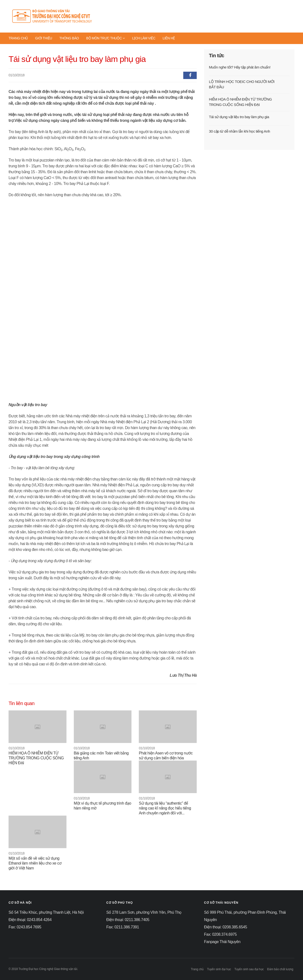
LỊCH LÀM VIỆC (144, 38)
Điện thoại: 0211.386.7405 (128, 920)
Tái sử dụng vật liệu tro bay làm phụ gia (239, 117)
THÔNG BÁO (69, 38)
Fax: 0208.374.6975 (220, 934)
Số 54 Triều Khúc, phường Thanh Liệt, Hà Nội (46, 912)
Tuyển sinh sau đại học (249, 969)
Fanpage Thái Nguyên (222, 942)
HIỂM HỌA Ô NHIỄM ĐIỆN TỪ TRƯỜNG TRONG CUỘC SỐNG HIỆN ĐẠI (36, 758)
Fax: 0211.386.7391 (123, 927)
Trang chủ (197, 969)
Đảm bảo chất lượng (280, 969)
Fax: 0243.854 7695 (25, 927)
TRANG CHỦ (18, 38)
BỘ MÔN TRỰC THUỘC (106, 38)
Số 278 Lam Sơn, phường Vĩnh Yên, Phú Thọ (144, 912)
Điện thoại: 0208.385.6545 (226, 927)
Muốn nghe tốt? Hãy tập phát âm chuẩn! (240, 67)
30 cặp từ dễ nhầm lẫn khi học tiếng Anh (239, 131)
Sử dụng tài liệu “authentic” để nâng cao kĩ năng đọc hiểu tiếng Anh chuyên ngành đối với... (165, 808)
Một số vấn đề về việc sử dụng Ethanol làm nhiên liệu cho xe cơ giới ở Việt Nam (35, 863)
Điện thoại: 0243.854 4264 (30, 920)
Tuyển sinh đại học (219, 969)
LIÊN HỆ (169, 38)
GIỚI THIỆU (44, 38)
